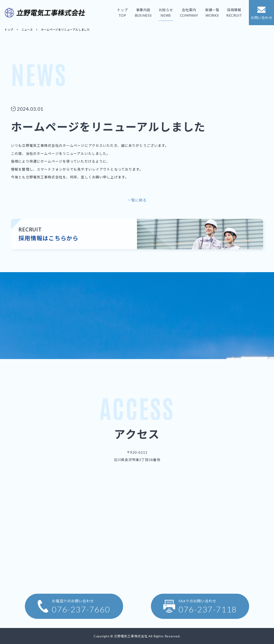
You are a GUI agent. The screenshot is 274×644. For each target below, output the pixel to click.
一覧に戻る (137, 200)
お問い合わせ (262, 13)
